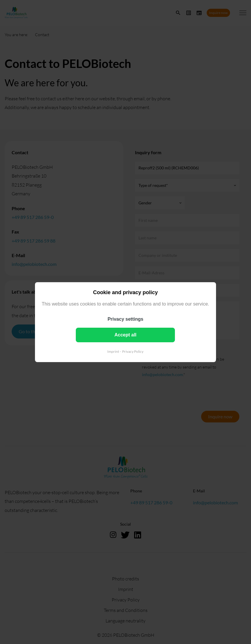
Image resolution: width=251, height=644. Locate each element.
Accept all (126, 335)
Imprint (113, 351)
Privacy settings (125, 319)
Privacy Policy (133, 351)
